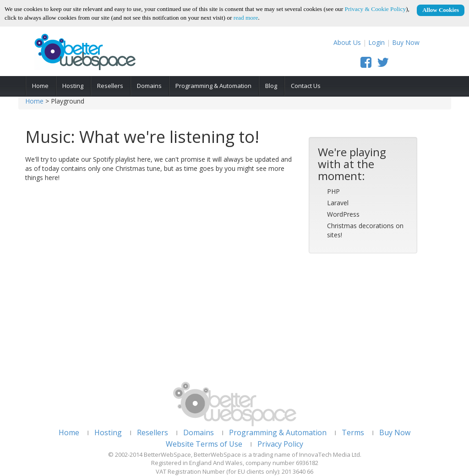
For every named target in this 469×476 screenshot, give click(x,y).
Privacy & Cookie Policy (376, 9)
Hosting (73, 86)
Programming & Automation (213, 86)
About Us (347, 42)
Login (376, 42)
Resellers (110, 86)
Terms (353, 432)
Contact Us (306, 86)
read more (246, 18)
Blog (271, 86)
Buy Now (406, 42)
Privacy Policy (280, 444)
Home (40, 86)
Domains (149, 86)
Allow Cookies (441, 10)
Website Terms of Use (204, 444)
